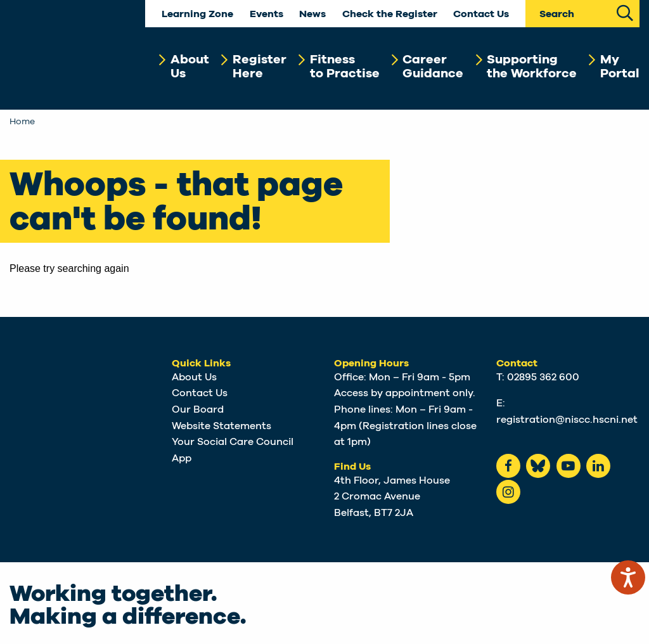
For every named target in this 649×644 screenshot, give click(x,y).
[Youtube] (569, 466)
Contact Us (481, 14)
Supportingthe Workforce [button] (532, 67)
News (312, 14)
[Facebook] (508, 466)
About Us (194, 377)
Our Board (198, 409)
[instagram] (508, 492)
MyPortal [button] (620, 67)
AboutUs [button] (190, 67)
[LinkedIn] (598, 466)
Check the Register (390, 14)
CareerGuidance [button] (433, 67)
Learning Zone (197, 14)
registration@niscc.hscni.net (567, 420)
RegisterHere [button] (260, 67)
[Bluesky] (538, 466)
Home (22, 122)
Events (267, 14)
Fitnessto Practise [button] (345, 67)
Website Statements (222, 426)
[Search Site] (625, 12)
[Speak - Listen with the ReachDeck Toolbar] (628, 577)
